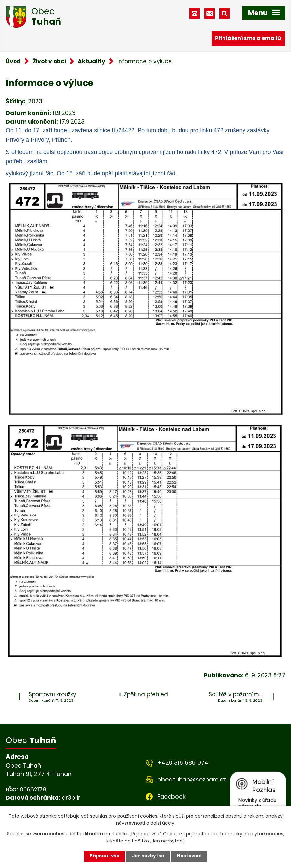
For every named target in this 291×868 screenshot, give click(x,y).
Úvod (13, 61)
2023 (35, 101)
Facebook (171, 797)
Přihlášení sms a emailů (248, 38)
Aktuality (92, 61)
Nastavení (191, 856)
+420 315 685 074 (183, 763)
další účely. (163, 823)
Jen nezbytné (148, 856)
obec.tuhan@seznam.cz (192, 779)
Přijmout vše (103, 856)
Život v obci (49, 61)
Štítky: (16, 101)
